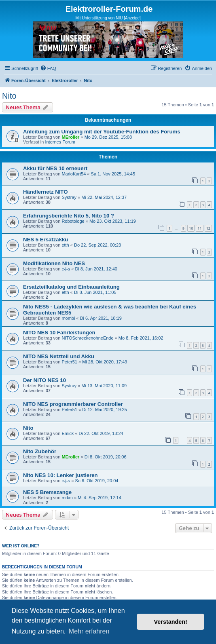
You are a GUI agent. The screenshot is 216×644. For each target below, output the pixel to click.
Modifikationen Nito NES (54, 263)
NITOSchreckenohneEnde (87, 338)
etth (65, 245)
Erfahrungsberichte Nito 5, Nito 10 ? (69, 216)
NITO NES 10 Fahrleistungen (59, 333)
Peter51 (69, 362)
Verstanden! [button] (171, 622)
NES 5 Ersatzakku (46, 240)
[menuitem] (48, 68)
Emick (68, 433)
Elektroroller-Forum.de (109, 9)
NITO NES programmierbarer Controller (73, 404)
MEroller (70, 137)
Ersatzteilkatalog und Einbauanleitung (71, 287)
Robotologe (73, 221)
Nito (9, 96)
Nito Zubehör (40, 451)
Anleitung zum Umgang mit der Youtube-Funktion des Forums (102, 132)
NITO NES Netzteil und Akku (59, 356)
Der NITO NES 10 (44, 380)
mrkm (67, 498)
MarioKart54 (74, 174)
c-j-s (66, 269)
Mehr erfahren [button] (89, 631)
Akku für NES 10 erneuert (55, 168)
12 (208, 228)
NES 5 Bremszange (47, 492)
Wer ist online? (21, 546)
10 (191, 228)
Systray (69, 197)
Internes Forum (60, 142)
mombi (68, 318)
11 (199, 228)
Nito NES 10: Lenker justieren (60, 475)
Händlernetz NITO (45, 192)
